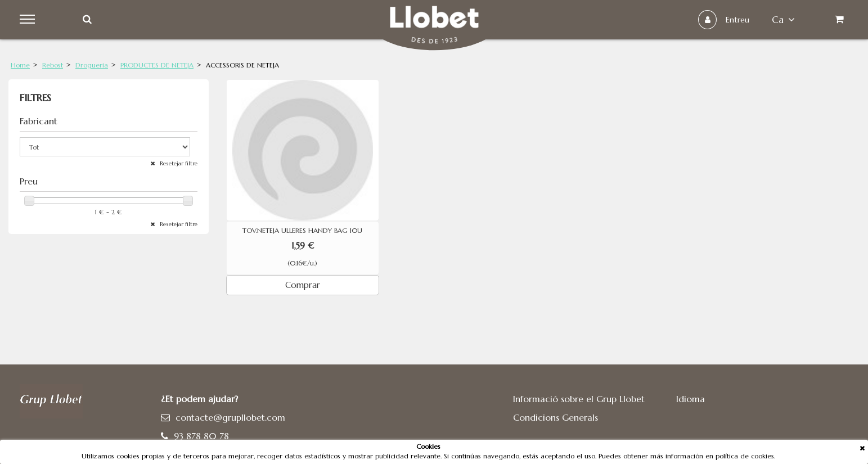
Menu (29, 20)
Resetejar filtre (178, 163)
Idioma (691, 399)
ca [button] (783, 20)
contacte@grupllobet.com (230, 417)
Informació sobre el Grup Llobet (579, 399)
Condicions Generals (556, 417)
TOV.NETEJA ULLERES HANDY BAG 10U (302, 231)
